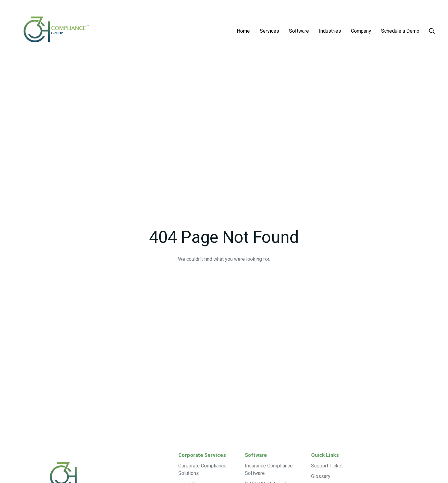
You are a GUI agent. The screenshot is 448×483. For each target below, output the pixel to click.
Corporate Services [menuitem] (202, 455)
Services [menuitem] (269, 31)
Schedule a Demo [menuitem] (400, 31)
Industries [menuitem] (330, 31)
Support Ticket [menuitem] (327, 466)
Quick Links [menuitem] (325, 455)
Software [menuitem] (299, 31)
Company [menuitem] (361, 31)
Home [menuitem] (243, 31)
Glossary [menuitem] (321, 476)
